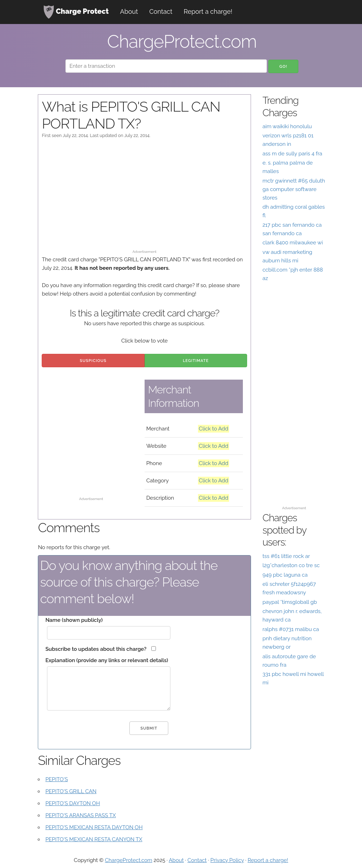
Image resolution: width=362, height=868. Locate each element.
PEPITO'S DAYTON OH (72, 803)
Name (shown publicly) (74, 620)
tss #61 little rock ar (286, 556)
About (129, 11)
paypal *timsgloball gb (290, 602)
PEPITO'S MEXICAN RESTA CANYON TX (94, 839)
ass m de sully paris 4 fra (292, 154)
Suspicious (93, 361)
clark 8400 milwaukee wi (293, 243)
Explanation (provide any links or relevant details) (107, 660)
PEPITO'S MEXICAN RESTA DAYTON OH (94, 827)
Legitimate (196, 361)
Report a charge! (208, 11)
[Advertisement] (145, 197)
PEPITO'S (57, 779)
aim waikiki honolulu (287, 126)
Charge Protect (76, 12)
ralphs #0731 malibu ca (291, 629)
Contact (161, 11)
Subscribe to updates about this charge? (96, 649)
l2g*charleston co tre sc (291, 565)
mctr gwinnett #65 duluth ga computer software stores (294, 189)
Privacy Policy (227, 860)
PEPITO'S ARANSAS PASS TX (80, 815)
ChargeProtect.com (129, 860)
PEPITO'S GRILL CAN (71, 791)
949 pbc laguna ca (285, 575)
